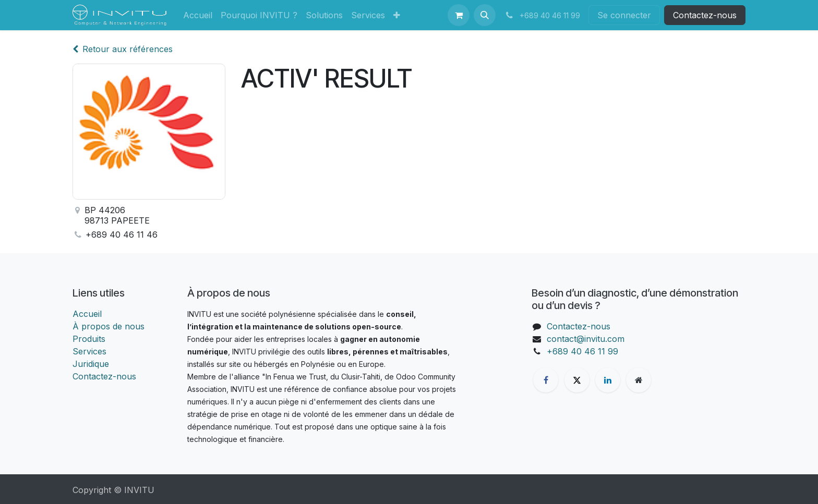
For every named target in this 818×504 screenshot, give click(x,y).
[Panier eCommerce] (459, 15)
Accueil (87, 314)
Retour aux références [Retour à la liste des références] (123, 49)
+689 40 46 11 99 (582, 351)
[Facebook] (546, 380)
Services (89, 351)
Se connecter (624, 15)
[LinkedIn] (608, 380)
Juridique (91, 364)
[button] (485, 15)
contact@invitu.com (586, 339)
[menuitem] (198, 15)
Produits (89, 339)
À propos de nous (109, 326)
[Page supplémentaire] (639, 380)
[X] (577, 380)
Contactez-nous (705, 15)
